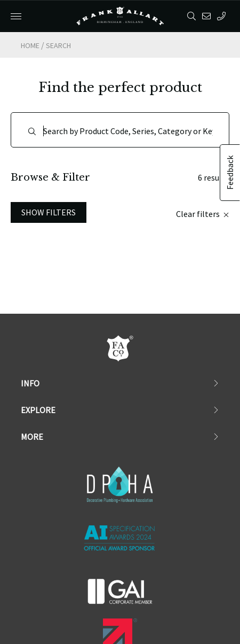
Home (30, 45)
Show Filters (49, 164)
